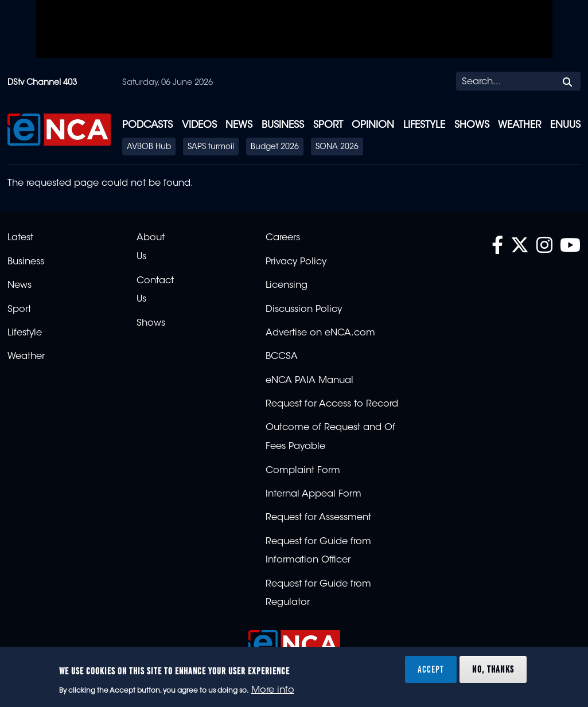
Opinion (373, 125)
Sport (328, 125)
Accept (431, 669)
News (239, 125)
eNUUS (565, 125)
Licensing (287, 286)
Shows (472, 125)
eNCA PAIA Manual (309, 381)
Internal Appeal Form (314, 494)
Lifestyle (424, 125)
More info (273, 690)
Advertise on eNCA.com (320, 333)
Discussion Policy (304, 310)
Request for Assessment (318, 518)
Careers (283, 238)
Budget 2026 (275, 147)
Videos (199, 125)
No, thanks (493, 669)
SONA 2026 (337, 147)
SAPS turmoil (211, 147)
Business (283, 125)
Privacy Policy (296, 262)
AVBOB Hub (149, 147)
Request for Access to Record (332, 404)
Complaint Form (303, 471)
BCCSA (282, 357)
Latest (20, 238)
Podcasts (147, 125)
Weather (519, 125)
